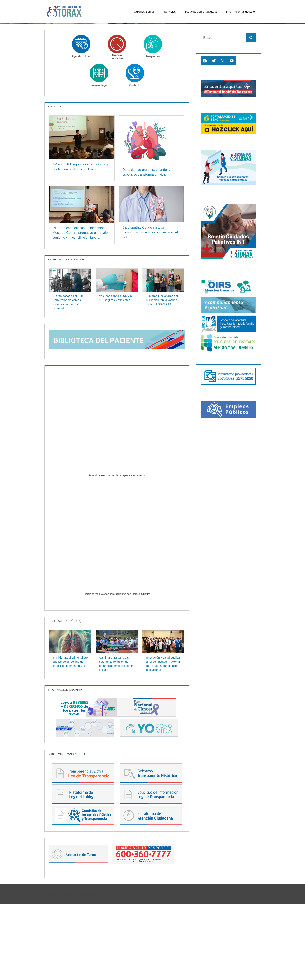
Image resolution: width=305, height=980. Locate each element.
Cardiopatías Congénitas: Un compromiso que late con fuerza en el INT (152, 308)
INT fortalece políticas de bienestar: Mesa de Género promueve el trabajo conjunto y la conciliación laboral (82, 309)
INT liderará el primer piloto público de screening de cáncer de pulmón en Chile (70, 738)
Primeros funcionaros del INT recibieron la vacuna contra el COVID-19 (162, 376)
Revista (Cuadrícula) (64, 697)
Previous (288, 91)
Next (296, 91)
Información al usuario (242, 12)
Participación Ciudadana (203, 12)
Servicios (172, 12)
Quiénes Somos (146, 12)
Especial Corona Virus (66, 336)
